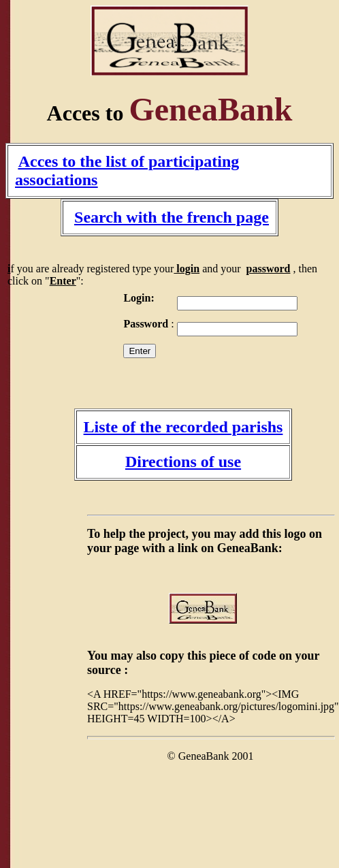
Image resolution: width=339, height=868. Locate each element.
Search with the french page (172, 217)
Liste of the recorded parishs (183, 427)
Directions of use (183, 462)
